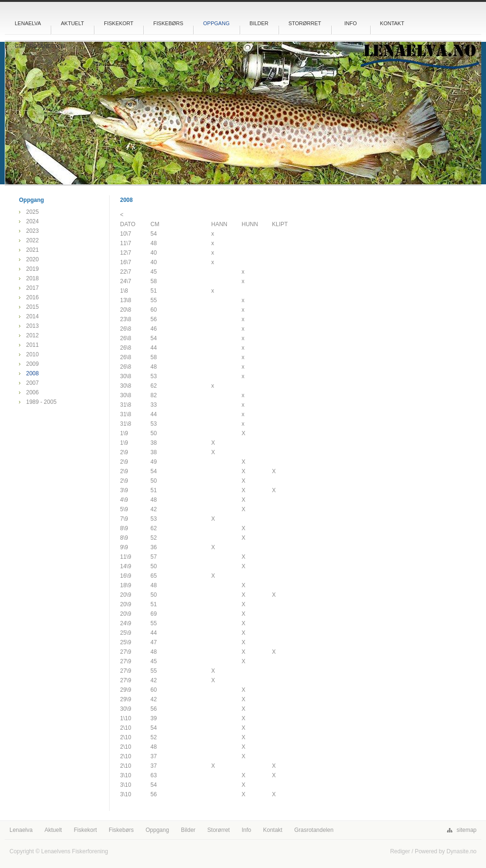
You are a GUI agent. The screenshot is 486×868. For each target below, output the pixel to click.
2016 (33, 297)
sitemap (467, 830)
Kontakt (392, 23)
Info (350, 23)
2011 (33, 345)
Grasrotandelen (40, 46)
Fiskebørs (168, 23)
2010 (33, 354)
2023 (33, 231)
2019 (33, 269)
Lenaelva (28, 23)
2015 (33, 307)
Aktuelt (72, 23)
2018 (33, 278)
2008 (33, 373)
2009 (33, 364)
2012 (33, 335)
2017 (33, 288)
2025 (33, 212)
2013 (33, 326)
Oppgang (216, 23)
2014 (33, 316)
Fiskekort (119, 23)
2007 (33, 383)
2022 (33, 240)
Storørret (305, 23)
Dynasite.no (462, 851)
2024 (33, 221)
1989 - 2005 (41, 402)
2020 (33, 259)
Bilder (259, 23)
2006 (33, 392)
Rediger (400, 851)
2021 (33, 250)
